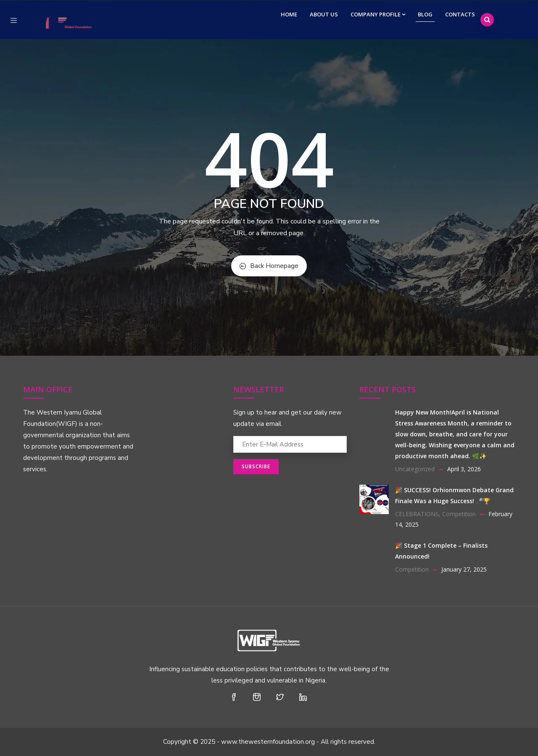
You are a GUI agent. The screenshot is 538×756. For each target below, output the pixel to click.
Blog (425, 14)
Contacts (460, 14)
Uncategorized (415, 469)
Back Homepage (269, 266)
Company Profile (378, 14)
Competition (459, 514)
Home (289, 14)
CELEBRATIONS (417, 514)
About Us (324, 14)
